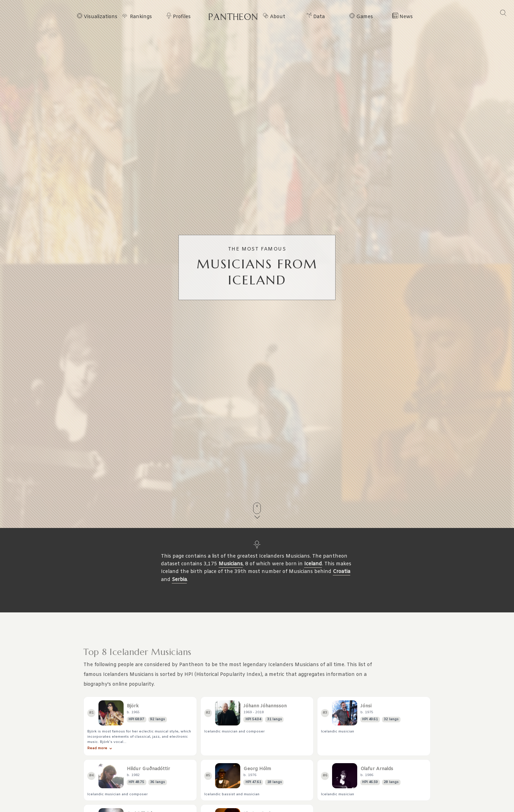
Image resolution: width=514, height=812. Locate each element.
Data (319, 17)
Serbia (179, 580)
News (406, 17)
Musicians (231, 564)
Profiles (182, 17)
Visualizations (101, 17)
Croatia (342, 572)
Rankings (141, 17)
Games (365, 17)
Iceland (313, 564)
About (278, 17)
